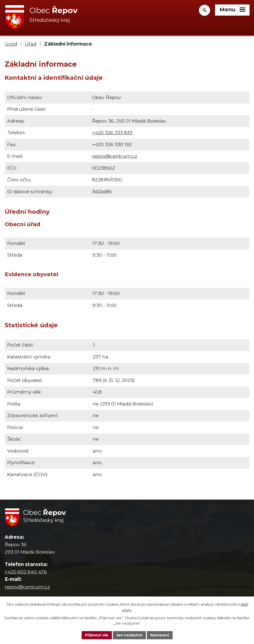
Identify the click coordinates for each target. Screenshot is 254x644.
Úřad (31, 44)
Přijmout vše (97, 635)
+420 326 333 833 (112, 133)
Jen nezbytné (129, 635)
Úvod (11, 44)
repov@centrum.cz (115, 156)
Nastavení (160, 635)
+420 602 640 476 (26, 572)
